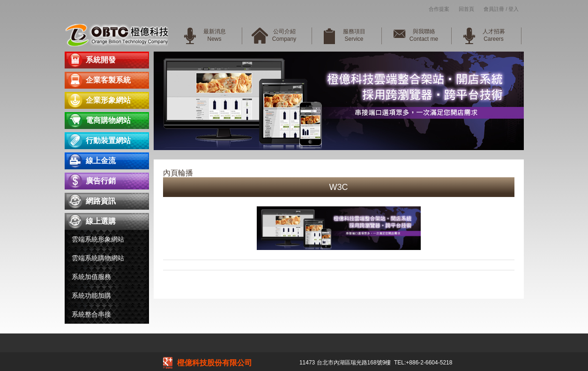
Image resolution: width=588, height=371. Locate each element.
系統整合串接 (91, 314)
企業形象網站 (108, 100)
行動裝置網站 (108, 140)
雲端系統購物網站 (98, 258)
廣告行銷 (101, 181)
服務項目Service (354, 35)
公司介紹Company (284, 35)
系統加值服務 (91, 277)
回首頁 (466, 9)
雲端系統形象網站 (98, 239)
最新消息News (215, 35)
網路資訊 (101, 201)
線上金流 (101, 161)
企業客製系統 (108, 80)
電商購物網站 (108, 120)
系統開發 (101, 60)
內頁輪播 (178, 173)
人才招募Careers (494, 35)
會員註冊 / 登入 (501, 9)
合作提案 (439, 9)
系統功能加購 (91, 295)
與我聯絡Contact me (424, 35)
